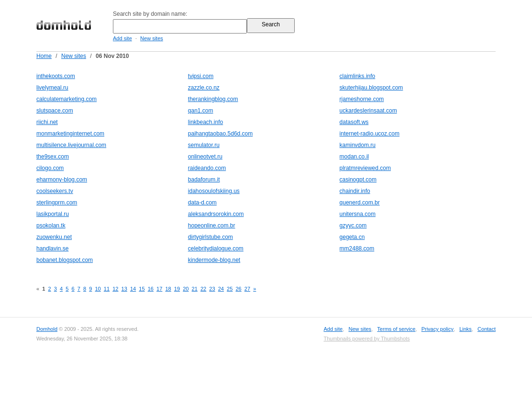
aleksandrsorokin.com (216, 214)
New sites (152, 38)
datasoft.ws (354, 122)
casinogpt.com (358, 180)
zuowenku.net (54, 237)
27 (247, 289)
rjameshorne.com (362, 99)
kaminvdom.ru (358, 145)
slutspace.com (55, 111)
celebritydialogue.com (216, 249)
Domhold (47, 329)
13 (124, 289)
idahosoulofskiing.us (214, 191)
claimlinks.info (358, 76)
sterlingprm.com (57, 203)
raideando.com (207, 168)
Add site (122, 38)
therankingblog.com (213, 99)
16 (151, 289)
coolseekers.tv (55, 191)
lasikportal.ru (53, 214)
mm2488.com (357, 249)
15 (142, 289)
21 (195, 289)
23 (212, 289)
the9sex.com (53, 157)
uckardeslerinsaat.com (368, 111)
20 (186, 289)
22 (203, 289)
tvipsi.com (201, 76)
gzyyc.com (353, 226)
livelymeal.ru (52, 88)
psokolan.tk (51, 226)
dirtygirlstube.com (211, 237)
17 (159, 289)
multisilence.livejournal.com (71, 145)
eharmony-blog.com (62, 180)
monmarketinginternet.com (70, 134)
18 (168, 289)
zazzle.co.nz (204, 88)
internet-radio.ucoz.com (370, 134)
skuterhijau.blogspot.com (371, 88)
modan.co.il (354, 157)
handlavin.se (52, 249)
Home (44, 56)
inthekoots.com (56, 76)
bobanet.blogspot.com (65, 260)
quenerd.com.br (360, 203)
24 (221, 289)
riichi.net (47, 122)
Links (465, 329)
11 (107, 289)
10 (98, 289)
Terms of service (396, 329)
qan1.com (201, 111)
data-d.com (202, 203)
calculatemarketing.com (66, 99)
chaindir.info (355, 191)
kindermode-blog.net (214, 260)
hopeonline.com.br (212, 226)
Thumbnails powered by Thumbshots (366, 339)
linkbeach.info (205, 122)
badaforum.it (204, 180)
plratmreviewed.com (365, 168)
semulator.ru (204, 145)
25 (230, 289)
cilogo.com (50, 168)
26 (238, 289)
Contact (487, 329)
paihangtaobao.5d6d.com (220, 134)
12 (115, 289)
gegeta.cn (352, 237)
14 (133, 289)
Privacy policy (438, 329)
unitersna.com (358, 214)
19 (177, 289)
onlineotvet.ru (205, 157)
